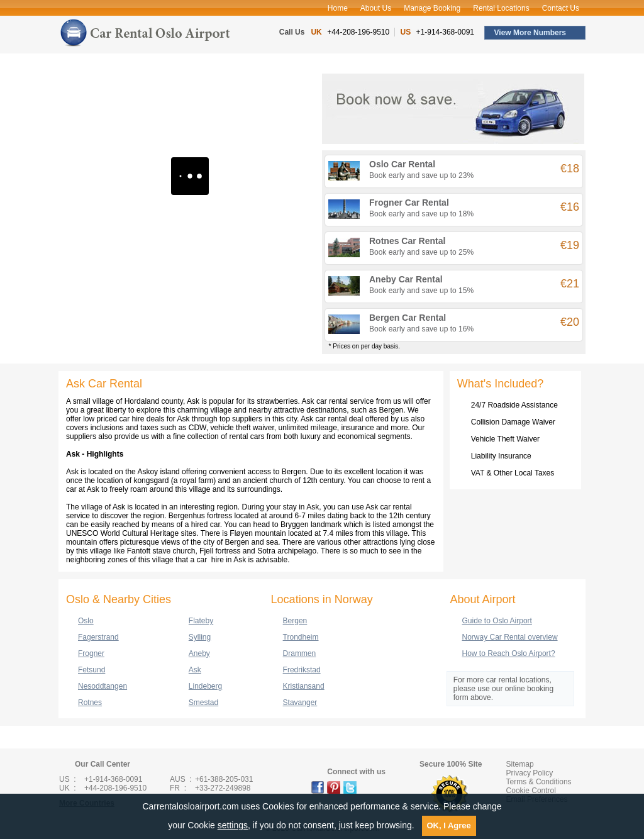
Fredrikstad (302, 670)
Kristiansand (304, 686)
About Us (376, 8)
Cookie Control (531, 791)
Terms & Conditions (539, 782)
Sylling (200, 637)
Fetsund (92, 670)
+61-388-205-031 (224, 779)
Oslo (86, 621)
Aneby (199, 653)
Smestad (203, 703)
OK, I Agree (449, 825)
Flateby (201, 621)
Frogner (91, 653)
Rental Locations (501, 8)
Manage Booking (432, 8)
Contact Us (561, 8)
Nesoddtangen (103, 686)
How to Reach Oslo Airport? (509, 653)
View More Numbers (530, 33)
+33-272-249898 (223, 788)
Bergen (295, 621)
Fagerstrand (98, 637)
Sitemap (520, 764)
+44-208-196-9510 (358, 32)
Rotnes (90, 703)
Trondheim (301, 637)
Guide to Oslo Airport (497, 621)
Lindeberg (205, 686)
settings (233, 825)
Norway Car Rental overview (510, 637)
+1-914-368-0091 (445, 32)
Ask (195, 670)
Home (338, 8)
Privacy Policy (530, 773)
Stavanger (300, 703)
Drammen (300, 653)
